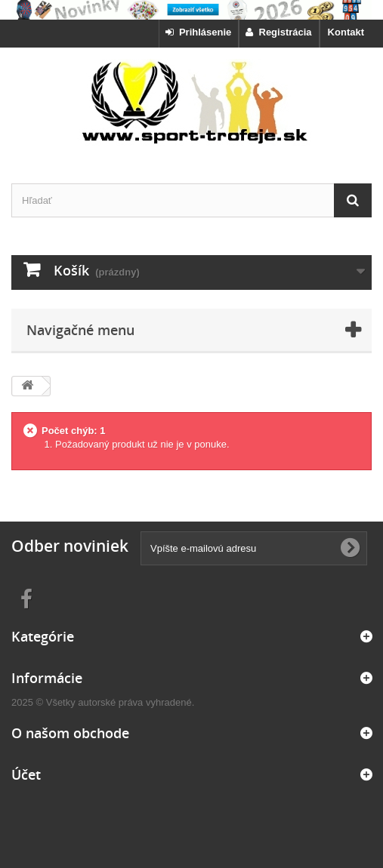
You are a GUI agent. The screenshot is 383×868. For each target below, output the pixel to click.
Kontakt (346, 32)
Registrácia (278, 32)
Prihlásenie (199, 32)
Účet (26, 774)
